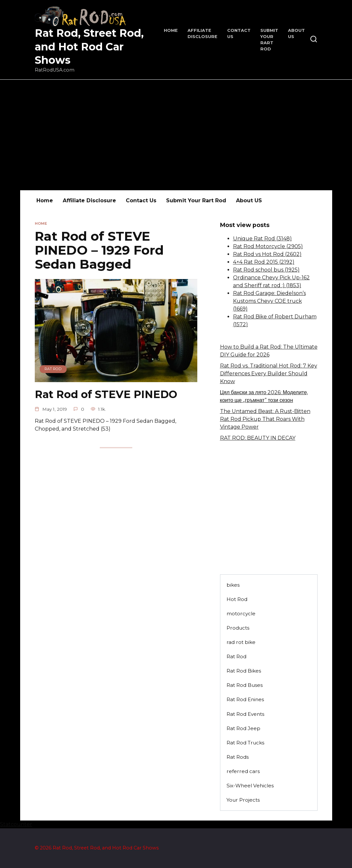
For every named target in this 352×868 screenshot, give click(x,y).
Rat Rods (238, 757)
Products (238, 628)
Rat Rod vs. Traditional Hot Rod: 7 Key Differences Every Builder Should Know (269, 374)
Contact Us (141, 200)
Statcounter (16, 824)
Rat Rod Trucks (245, 743)
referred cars (243, 771)
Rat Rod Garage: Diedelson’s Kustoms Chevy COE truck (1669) (269, 301)
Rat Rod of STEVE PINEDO (106, 394)
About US (249, 200)
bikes (233, 585)
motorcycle (241, 614)
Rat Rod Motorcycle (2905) (268, 246)
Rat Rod (236, 656)
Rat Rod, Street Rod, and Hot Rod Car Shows (89, 47)
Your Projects (243, 800)
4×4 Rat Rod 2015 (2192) (264, 262)
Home (171, 30)
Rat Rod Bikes (244, 671)
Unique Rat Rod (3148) (262, 239)
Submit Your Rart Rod (196, 200)
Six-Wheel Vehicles (250, 786)
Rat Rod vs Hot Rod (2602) (267, 254)
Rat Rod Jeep (243, 728)
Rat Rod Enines (245, 699)
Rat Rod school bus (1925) (266, 270)
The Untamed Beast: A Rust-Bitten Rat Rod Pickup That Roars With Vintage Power (265, 419)
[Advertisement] (176, 135)
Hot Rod (237, 599)
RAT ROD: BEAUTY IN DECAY (258, 438)
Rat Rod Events (245, 714)
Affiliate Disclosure (89, 200)
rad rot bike (241, 642)
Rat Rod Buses (245, 685)
